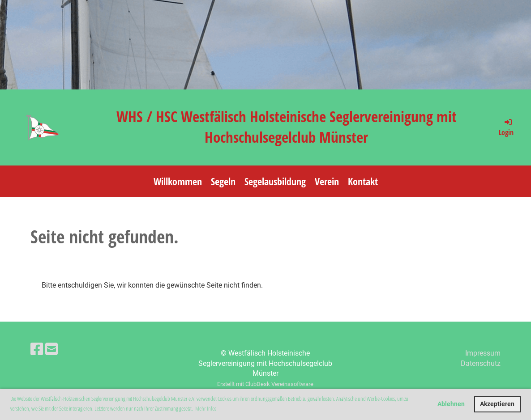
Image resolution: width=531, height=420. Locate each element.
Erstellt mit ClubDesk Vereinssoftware (265, 384)
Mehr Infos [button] (206, 408)
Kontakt (363, 181)
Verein (327, 181)
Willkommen (178, 181)
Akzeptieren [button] (497, 404)
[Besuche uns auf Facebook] (37, 349)
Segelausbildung (275, 181)
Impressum (483, 353)
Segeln (223, 181)
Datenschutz (481, 363)
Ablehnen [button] (451, 404)
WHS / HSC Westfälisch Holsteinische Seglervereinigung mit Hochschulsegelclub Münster (287, 127)
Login (506, 127)
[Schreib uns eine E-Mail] (51, 349)
